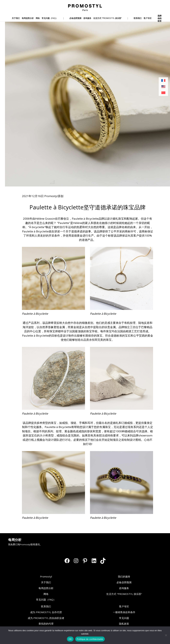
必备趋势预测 (124, 582)
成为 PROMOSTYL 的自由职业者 (46, 618)
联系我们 (46, 606)
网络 (46, 594)
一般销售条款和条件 (124, 612)
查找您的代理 (46, 624)
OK (70, 639)
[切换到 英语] (163, 87)
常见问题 (124, 618)
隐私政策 (124, 624)
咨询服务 (124, 588)
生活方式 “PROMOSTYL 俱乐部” (124, 594)
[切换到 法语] (163, 81)
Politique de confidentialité (90, 639)
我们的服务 (124, 576)
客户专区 (124, 606)
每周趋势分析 (46, 588)
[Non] (166, 635)
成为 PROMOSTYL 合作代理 (46, 612)
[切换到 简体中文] (163, 93)
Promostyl (46, 576)
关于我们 (46, 582)
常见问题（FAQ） (46, 600)
